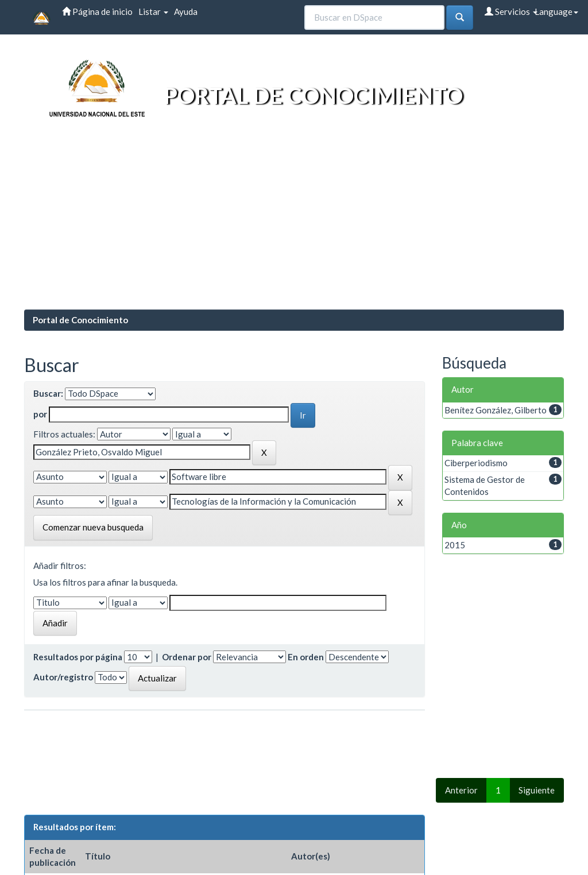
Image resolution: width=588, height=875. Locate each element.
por (40, 414)
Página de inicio (97, 11)
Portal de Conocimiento (80, 320)
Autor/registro (63, 677)
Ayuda (186, 11)
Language (556, 11)
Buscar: (48, 393)
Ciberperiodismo (476, 463)
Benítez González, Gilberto (496, 410)
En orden (306, 657)
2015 (455, 545)
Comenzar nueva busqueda (93, 527)
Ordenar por (187, 657)
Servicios (511, 11)
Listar (153, 11)
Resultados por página (78, 657)
